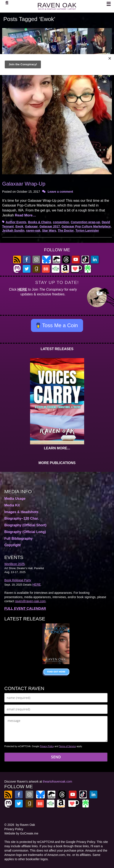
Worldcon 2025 (14, 564)
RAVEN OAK (57, 5)
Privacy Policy (47, 746)
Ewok (19, 226)
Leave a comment (60, 192)
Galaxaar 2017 (50, 226)
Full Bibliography (18, 539)
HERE (22, 289)
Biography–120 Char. (22, 518)
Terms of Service (67, 746)
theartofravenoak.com (57, 782)
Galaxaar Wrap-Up (24, 184)
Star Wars (49, 231)
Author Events (16, 222)
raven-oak (33, 231)
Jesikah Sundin (13, 231)
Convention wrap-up (85, 222)
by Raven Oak (25, 825)
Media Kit (12, 505)
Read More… (26, 215)
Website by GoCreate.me (21, 833)
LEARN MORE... (57, 448)
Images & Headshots (21, 512)
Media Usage (15, 499)
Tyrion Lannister (87, 231)
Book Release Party (18, 580)
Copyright (13, 545)
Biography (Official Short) (25, 525)
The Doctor (66, 231)
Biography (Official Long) (25, 532)
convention (61, 222)
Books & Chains (39, 222)
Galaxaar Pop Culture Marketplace (86, 226)
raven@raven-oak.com (30, 601)
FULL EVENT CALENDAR (25, 609)
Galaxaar (31, 226)
